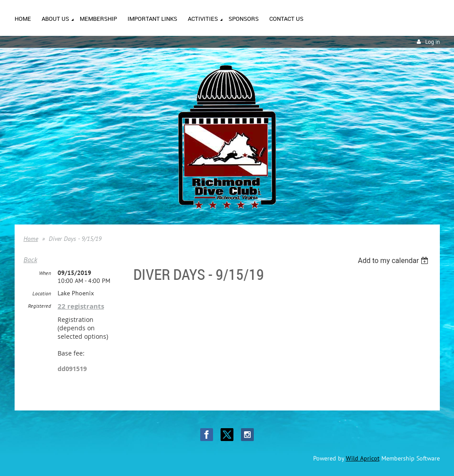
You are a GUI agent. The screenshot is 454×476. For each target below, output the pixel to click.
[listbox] (394, 261)
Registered (39, 306)
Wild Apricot (363, 458)
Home (31, 239)
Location (42, 293)
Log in (433, 42)
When (45, 273)
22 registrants (81, 306)
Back (30, 259)
